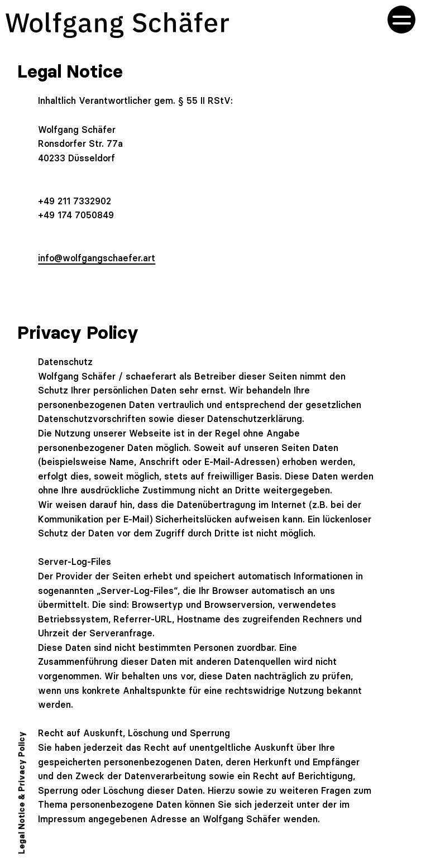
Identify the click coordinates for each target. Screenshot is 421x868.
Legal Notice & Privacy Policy (22, 793)
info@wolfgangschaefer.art (97, 258)
